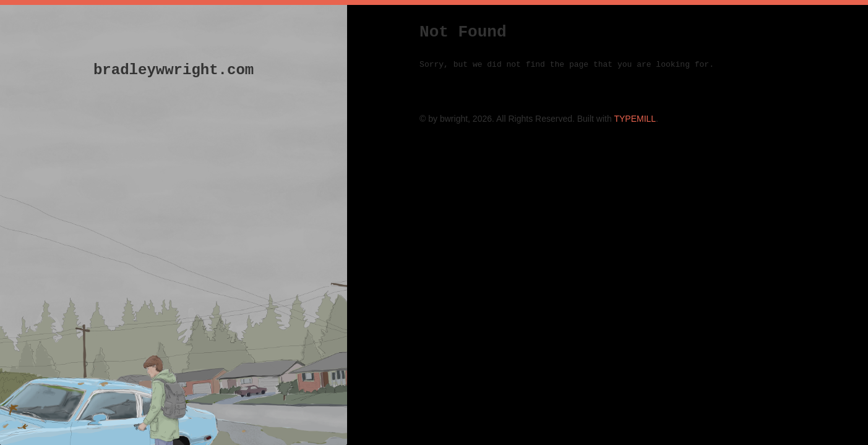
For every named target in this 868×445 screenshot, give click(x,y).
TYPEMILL (635, 119)
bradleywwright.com (174, 70)
